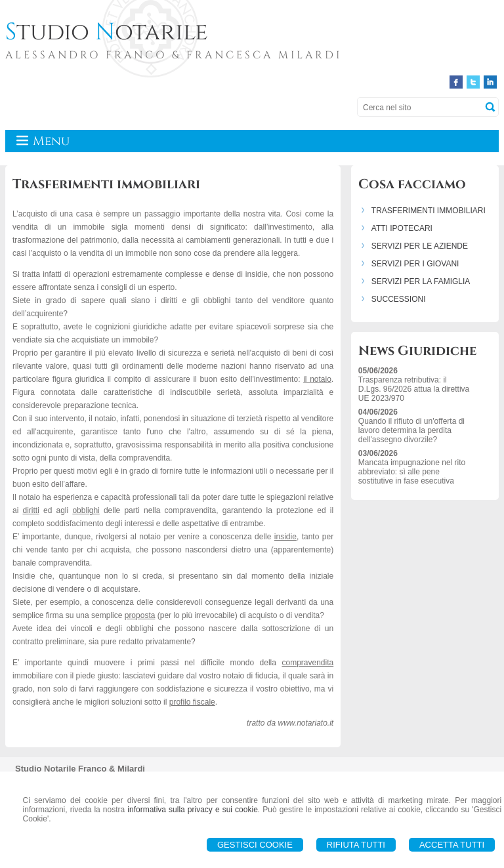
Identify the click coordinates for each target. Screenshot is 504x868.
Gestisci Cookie (255, 845)
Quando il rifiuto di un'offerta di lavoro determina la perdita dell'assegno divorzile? (411, 430)
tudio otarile (107, 32)
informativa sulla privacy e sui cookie (193, 810)
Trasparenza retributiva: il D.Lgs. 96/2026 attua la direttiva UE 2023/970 (414, 389)
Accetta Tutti (452, 845)
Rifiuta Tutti (356, 845)
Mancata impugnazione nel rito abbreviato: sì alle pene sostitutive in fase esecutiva (412, 472)
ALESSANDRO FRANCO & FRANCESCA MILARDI (174, 55)
